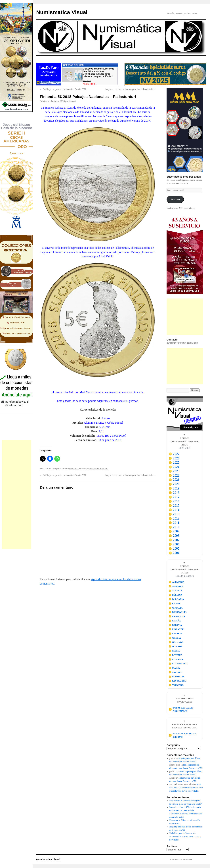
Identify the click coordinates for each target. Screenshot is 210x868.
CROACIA (176, 608)
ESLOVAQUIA (178, 612)
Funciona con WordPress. (181, 859)
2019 (174, 488)
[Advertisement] (16, 495)
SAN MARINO (178, 681)
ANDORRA (176, 586)
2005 (174, 548)
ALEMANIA (176, 582)
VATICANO (176, 685)
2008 (174, 536)
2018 (174, 493)
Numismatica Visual (62, 12)
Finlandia (74, 469)
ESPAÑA (175, 621)
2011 (174, 523)
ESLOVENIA (177, 616)
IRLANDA (176, 646)
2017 (174, 497)
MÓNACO (176, 672)
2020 (174, 484)
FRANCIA (175, 634)
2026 (174, 458)
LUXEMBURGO (178, 664)
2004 (174, 553)
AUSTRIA (175, 591)
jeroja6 (72, 101)
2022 (174, 476)
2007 (174, 540)
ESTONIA (175, 625)
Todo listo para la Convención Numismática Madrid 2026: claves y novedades (186, 788)
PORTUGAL (177, 677)
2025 (174, 463)
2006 (174, 544)
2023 (174, 471)
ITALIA (174, 651)
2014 (174, 510)
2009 (174, 531)
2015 (174, 506)
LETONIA (175, 655)
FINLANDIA (177, 629)
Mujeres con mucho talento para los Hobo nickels (131, 89)
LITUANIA (176, 659)
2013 (174, 514)
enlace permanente (99, 469)
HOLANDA (176, 642)
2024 (174, 467)
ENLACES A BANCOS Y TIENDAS (183, 735)
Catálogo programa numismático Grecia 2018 (63, 89)
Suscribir (175, 199)
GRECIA (175, 638)
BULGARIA (176, 599)
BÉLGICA (175, 595)
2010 (174, 527)
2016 (174, 501)
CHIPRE (175, 604)
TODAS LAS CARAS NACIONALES (181, 709)
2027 (174, 454)
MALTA (174, 668)
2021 (174, 480)
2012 (174, 518)
